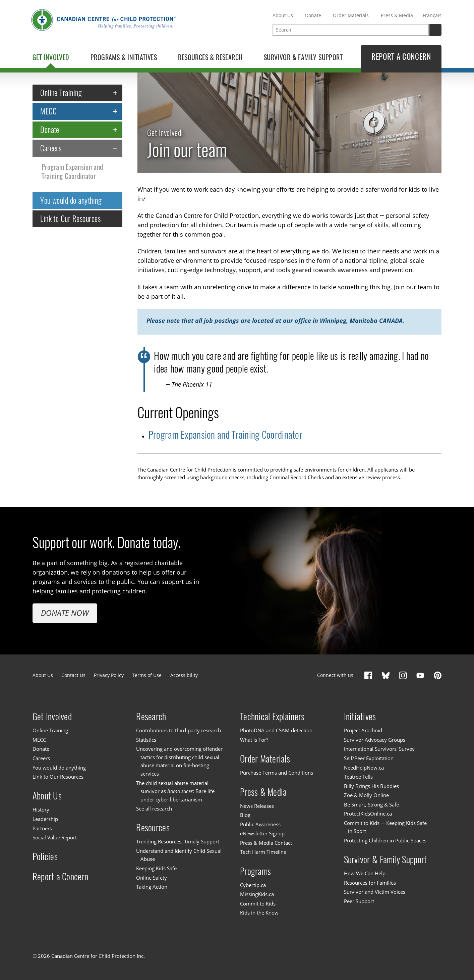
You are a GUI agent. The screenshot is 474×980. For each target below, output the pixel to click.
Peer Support (359, 901)
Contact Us (73, 675)
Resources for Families (370, 883)
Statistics (146, 740)
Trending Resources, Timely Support (178, 842)
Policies (45, 856)
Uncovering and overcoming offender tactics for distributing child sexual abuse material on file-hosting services (179, 762)
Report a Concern (60, 877)
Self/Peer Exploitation (369, 758)
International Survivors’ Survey (379, 749)
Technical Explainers (272, 717)
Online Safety (152, 878)
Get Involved (52, 717)
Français (432, 15)
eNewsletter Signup (262, 833)
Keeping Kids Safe (156, 868)
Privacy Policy (109, 675)
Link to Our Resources (70, 219)
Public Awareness (260, 824)
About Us (283, 15)
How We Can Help (365, 873)
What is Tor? (254, 740)
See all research (154, 808)
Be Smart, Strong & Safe (371, 804)
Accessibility (184, 675)
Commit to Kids (258, 903)
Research (151, 717)
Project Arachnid (363, 730)
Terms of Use (147, 675)
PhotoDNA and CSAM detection (276, 730)
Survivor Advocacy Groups (375, 740)
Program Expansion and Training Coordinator (72, 172)
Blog (245, 815)
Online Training (61, 93)
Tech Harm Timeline (263, 852)
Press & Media (397, 15)
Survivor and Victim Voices (375, 892)
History (41, 810)
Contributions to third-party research (179, 730)
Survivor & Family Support (386, 860)
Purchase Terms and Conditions (277, 773)
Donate (313, 15)
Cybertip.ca (253, 885)
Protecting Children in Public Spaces (385, 840)
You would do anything (71, 200)
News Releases (257, 806)
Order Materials (351, 15)
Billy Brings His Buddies (371, 786)
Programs (255, 871)
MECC (48, 111)
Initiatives (360, 717)
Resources (153, 828)
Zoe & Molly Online (366, 795)
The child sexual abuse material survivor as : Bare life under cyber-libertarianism (175, 791)
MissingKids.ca (257, 894)
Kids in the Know (259, 913)
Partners (42, 828)
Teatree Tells (358, 777)
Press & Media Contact (266, 843)
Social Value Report (55, 837)
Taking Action (152, 887)
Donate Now (65, 613)
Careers (51, 148)
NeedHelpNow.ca (364, 768)
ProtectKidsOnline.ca (368, 814)
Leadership (45, 819)
